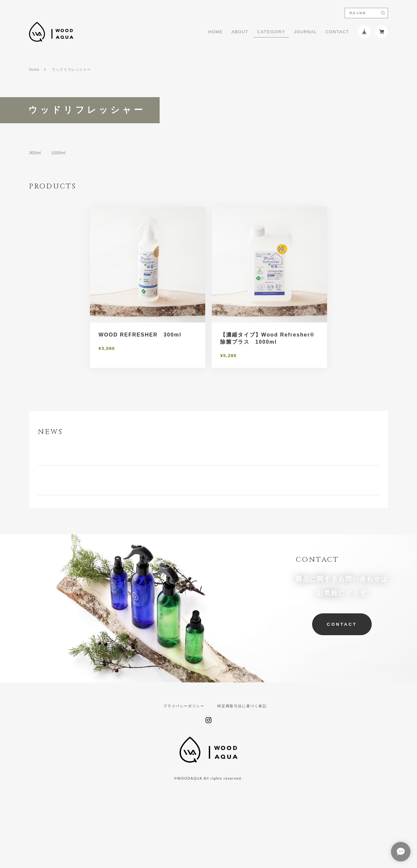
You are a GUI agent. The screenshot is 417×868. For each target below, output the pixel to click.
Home (34, 70)
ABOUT (240, 32)
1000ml (58, 153)
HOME (216, 32)
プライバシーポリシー (184, 752)
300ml (35, 153)
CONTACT (337, 32)
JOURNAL (305, 32)
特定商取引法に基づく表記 (242, 752)
